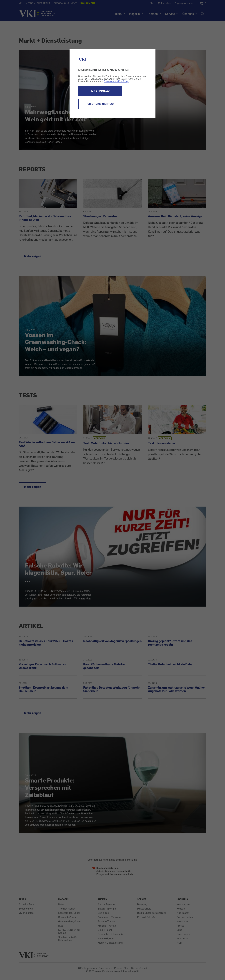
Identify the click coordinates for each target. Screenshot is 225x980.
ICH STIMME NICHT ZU (100, 104)
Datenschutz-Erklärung (116, 81)
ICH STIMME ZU (100, 91)
